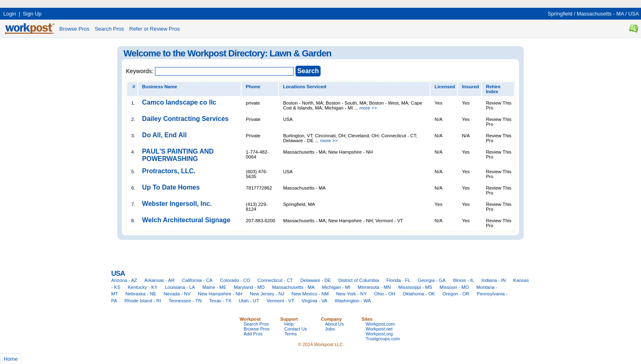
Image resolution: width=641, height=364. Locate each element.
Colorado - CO (235, 280)
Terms (291, 334)
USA (634, 14)
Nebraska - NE (141, 294)
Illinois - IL (464, 280)
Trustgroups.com (383, 339)
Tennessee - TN (185, 301)
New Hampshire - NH (220, 294)
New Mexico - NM (310, 294)
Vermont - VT (280, 301)
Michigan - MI (336, 287)
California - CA (197, 280)
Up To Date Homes (171, 187)
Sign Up (32, 14)
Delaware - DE (316, 280)
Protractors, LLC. (169, 171)
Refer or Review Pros (155, 29)
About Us (334, 324)
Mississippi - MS (415, 287)
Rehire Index (493, 89)
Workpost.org (379, 334)
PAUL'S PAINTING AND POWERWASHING (178, 155)
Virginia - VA (315, 301)
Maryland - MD (249, 287)
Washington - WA (353, 301)
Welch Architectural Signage (186, 220)
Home (11, 359)
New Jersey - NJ (267, 294)
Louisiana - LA (180, 287)
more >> (368, 108)
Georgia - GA (432, 280)
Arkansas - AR (159, 280)
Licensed (445, 87)
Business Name (160, 87)
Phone (253, 87)
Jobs (330, 329)
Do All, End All (165, 135)
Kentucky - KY (142, 287)
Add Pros (253, 334)
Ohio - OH (385, 294)
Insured (471, 87)
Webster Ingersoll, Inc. (177, 204)
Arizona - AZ (124, 280)
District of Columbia (359, 280)
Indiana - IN (494, 280)
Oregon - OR (456, 294)
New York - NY (351, 294)
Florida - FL (398, 280)
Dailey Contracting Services (186, 119)
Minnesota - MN (374, 287)
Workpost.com (380, 324)
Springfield (560, 14)
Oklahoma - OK (419, 294)
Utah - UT (249, 301)
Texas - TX (220, 301)
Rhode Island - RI (143, 301)
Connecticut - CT (275, 280)
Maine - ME (214, 287)
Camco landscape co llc (179, 102)
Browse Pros (74, 29)
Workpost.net (379, 329)
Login (10, 14)
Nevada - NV (177, 294)
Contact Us (296, 329)
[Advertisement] (149, 3)
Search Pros (110, 29)
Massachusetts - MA (600, 14)
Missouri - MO (454, 287)
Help (289, 324)
